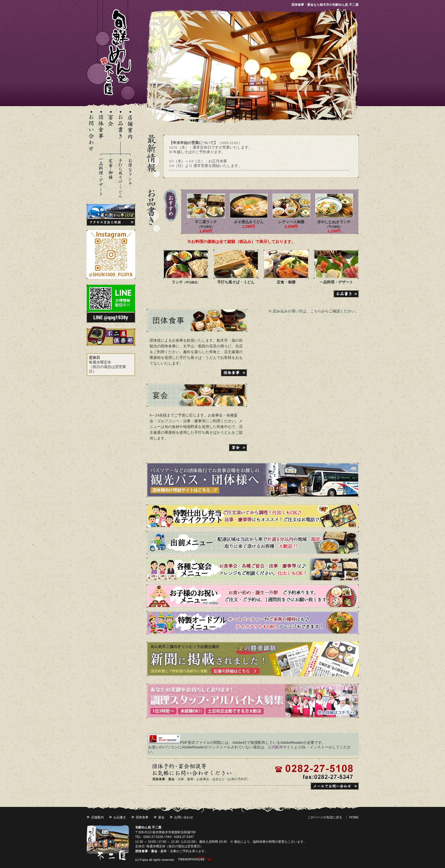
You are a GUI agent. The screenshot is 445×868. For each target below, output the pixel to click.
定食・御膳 (286, 282)
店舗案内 (97, 817)
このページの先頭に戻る (325, 817)
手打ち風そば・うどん (236, 282)
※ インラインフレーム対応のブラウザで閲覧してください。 (261, 156)
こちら (316, 311)
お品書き (120, 817)
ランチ (186, 282)
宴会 (161, 395)
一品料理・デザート (336, 282)
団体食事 (169, 320)
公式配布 (275, 747)
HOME (354, 817)
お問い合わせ (184, 817)
